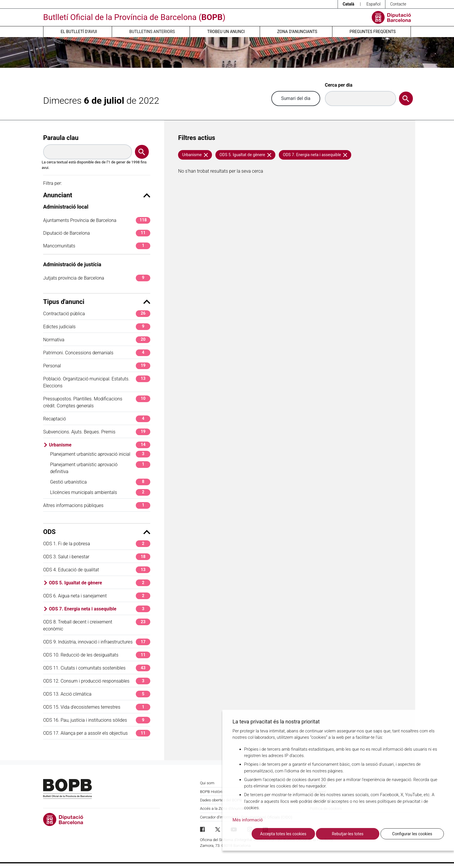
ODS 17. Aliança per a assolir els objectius (97, 733)
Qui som (207, 783)
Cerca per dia (339, 85)
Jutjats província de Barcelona (97, 278)
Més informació (248, 820)
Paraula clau (61, 138)
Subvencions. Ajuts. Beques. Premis (97, 432)
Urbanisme (100, 445)
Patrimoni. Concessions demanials (97, 353)
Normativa (97, 340)
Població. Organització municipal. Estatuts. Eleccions (97, 382)
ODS (97, 532)
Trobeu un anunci (226, 32)
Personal (97, 366)
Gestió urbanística (100, 482)
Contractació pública (97, 314)
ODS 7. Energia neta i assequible (100, 609)
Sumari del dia (296, 98)
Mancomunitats (97, 246)
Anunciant (97, 195)
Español (373, 4)
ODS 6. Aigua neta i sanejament (97, 596)
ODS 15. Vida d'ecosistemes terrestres (97, 707)
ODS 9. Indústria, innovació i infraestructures (97, 642)
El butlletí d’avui (79, 32)
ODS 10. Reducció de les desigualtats (97, 655)
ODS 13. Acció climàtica (97, 694)
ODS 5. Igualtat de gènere (100, 583)
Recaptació (97, 419)
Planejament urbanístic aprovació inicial (100, 454)
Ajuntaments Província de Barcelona (97, 220)
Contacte (398, 4)
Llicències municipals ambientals (100, 492)
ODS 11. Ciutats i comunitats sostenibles (97, 668)
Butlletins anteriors (152, 32)
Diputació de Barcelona (97, 233)
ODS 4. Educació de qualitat (97, 570)
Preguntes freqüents (372, 32)
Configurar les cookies (412, 834)
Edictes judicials (97, 327)
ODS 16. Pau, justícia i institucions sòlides (97, 720)
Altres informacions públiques (97, 505)
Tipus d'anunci (97, 302)
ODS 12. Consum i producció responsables (97, 681)
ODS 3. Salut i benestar (97, 557)
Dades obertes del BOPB (221, 800)
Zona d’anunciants (297, 32)
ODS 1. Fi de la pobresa (97, 544)
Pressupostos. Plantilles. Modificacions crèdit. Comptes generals (97, 402)
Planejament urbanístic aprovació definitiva (100, 468)
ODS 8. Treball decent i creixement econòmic (97, 625)
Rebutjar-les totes (348, 834)
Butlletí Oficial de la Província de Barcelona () (134, 17)
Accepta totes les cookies (283, 834)
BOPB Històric (212, 792)
